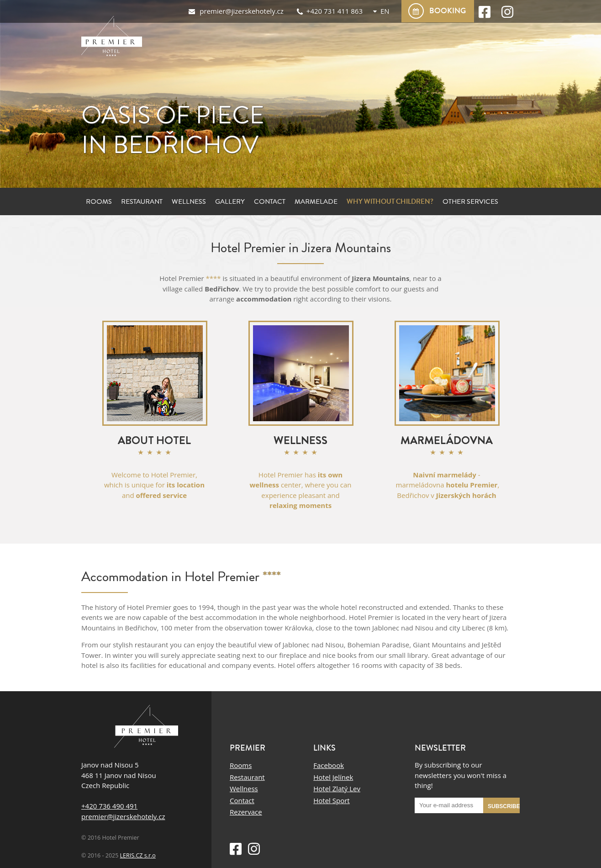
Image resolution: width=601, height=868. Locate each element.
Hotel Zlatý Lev (337, 789)
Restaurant (142, 201)
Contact (270, 201)
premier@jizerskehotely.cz (123, 816)
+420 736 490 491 (109, 806)
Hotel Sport (331, 800)
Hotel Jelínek (333, 777)
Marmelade (316, 201)
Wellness (189, 201)
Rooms (99, 201)
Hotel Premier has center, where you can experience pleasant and (301, 490)
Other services (470, 201)
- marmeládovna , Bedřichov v (447, 485)
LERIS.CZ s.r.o (138, 855)
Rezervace (246, 812)
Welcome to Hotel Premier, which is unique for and (154, 485)
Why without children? (390, 201)
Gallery (230, 201)
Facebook (329, 765)
